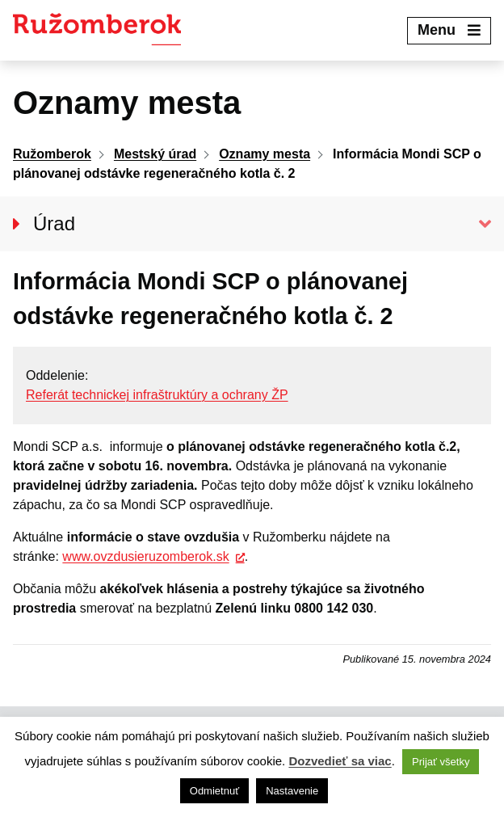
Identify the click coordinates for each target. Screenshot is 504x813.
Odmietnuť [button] (214, 791)
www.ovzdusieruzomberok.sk (145, 556)
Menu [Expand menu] (449, 30)
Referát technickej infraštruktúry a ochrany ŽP (157, 395)
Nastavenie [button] (292, 791)
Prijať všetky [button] (441, 762)
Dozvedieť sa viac (340, 761)
